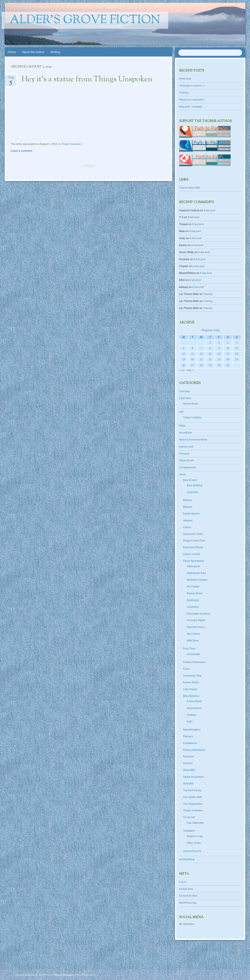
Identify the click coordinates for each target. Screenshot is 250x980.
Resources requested (191, 100)
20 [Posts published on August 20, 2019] (192, 359)
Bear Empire (190, 480)
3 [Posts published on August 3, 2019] (228, 343)
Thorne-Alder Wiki (189, 188)
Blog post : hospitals (191, 107)
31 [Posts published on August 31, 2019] (228, 365)
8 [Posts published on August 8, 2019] (210, 348)
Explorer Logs (195, 836)
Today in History (192, 417)
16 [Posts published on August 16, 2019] (219, 354)
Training (184, 93)
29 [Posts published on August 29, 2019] (210, 365)
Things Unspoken (71, 144)
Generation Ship (192, 676)
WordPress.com (86, 975)
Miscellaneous (191, 696)
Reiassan (188, 756)
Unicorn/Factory (192, 851)
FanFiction (185, 398)
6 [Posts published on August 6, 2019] (193, 348)
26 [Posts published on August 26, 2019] (184, 365)
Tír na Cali (189, 817)
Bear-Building (195, 485)
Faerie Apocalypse (194, 561)
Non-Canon (193, 634)
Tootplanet (189, 831)
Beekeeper (193, 600)
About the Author (33, 52)
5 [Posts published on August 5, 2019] (184, 348)
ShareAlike (189, 770)
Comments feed (188, 896)
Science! (188, 763)
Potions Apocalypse (194, 750)
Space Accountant (193, 777)
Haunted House (196, 627)
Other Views (194, 843)
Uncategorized (187, 467)
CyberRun (193, 492)
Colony (187, 527)
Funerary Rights (196, 620)
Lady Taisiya (190, 689)
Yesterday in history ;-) (192, 86)
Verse (182, 474)
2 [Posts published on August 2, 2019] (219, 343)
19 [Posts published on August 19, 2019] (184, 359)
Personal (184, 454)
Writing (55, 52)
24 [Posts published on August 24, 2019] (228, 359)
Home (12, 52)
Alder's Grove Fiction (85, 20)
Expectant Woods (193, 547)
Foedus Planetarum (194, 662)
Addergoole (193, 566)
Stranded (188, 783)
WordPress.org (188, 903)
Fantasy (191, 715)
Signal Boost (186, 460)
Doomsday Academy (199, 614)
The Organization (193, 804)
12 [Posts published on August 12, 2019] (184, 354)
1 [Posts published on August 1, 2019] (210, 343)
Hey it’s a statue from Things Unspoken (87, 79)
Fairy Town (189, 648)
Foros (186, 669)
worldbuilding (187, 859)
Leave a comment (21, 151)
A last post (185, 79)
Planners (188, 736)
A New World (194, 701)
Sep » (190, 370)
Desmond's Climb (193, 534)
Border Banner (191, 514)
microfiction (186, 433)
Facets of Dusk (191, 554)
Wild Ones (193, 640)
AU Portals (193, 587)
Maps (182, 426)
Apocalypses (194, 708)
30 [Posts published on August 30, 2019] (219, 365)
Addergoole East (196, 573)
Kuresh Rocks (191, 682)
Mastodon (189, 924)
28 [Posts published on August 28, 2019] (201, 365)
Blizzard (187, 507)
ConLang (184, 391)
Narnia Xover (190, 404)
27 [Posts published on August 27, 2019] (192, 365)
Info (181, 412)
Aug (11, 79)
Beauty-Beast (195, 593)
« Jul (182, 370)
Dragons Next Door (194, 540)
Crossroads (193, 654)
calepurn (188, 520)
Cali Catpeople (195, 823)
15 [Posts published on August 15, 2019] (210, 354)
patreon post (186, 447)
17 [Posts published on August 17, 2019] (228, 354)
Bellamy (187, 500)
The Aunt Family (192, 790)
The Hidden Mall (192, 797)
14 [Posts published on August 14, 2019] (201, 354)
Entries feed (186, 889)
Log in (183, 882)
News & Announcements (193, 440)
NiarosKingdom (192, 730)
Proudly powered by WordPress (33, 975)
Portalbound (190, 743)
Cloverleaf (193, 607)
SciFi (190, 722)
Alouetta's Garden (197, 580)
